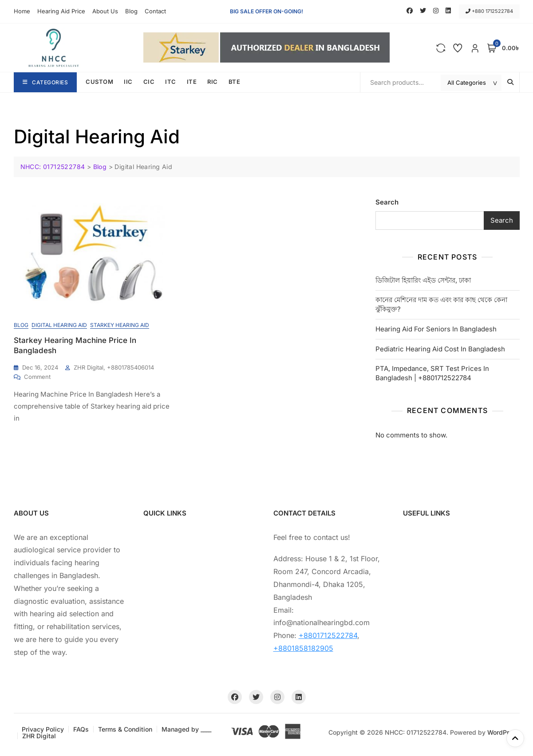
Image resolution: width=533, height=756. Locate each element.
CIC (149, 82)
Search (387, 202)
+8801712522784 (328, 635)
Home (22, 11)
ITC (171, 82)
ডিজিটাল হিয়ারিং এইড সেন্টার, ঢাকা (423, 280)
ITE (192, 82)
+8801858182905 (303, 648)
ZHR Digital (39, 736)
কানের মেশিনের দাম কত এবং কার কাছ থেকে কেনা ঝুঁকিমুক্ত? (441, 304)
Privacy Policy (43, 729)
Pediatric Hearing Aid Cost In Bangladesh (440, 349)
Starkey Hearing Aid (120, 325)
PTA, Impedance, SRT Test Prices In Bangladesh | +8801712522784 (432, 373)
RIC (213, 82)
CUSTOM (99, 82)
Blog (131, 11)
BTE (235, 82)
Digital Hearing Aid (59, 325)
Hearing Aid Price (61, 11)
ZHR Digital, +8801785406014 (114, 367)
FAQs (81, 729)
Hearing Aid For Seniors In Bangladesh (436, 329)
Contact (155, 11)
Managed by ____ (186, 729)
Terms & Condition (125, 729)
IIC (128, 82)
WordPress (503, 732)
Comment (37, 376)
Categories (45, 82)
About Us (105, 11)
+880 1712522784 (489, 11)
